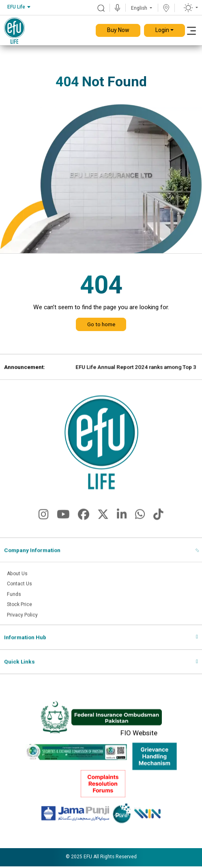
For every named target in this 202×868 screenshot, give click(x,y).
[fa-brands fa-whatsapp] (140, 524)
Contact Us (20, 591)
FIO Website (139, 742)
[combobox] (19, 7)
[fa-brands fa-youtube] (63, 524)
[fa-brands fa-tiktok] (158, 524)
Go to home (101, 324)
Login (162, 30)
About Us (18, 581)
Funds (14, 602)
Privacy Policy (24, 624)
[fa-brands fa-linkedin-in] (122, 524)
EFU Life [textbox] (16, 7)
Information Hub (25, 646)
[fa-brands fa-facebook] (84, 524)
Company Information (32, 557)
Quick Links (19, 671)
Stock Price (21, 613)
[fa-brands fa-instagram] (44, 524)
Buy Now (118, 30)
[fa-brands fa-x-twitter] (103, 524)
